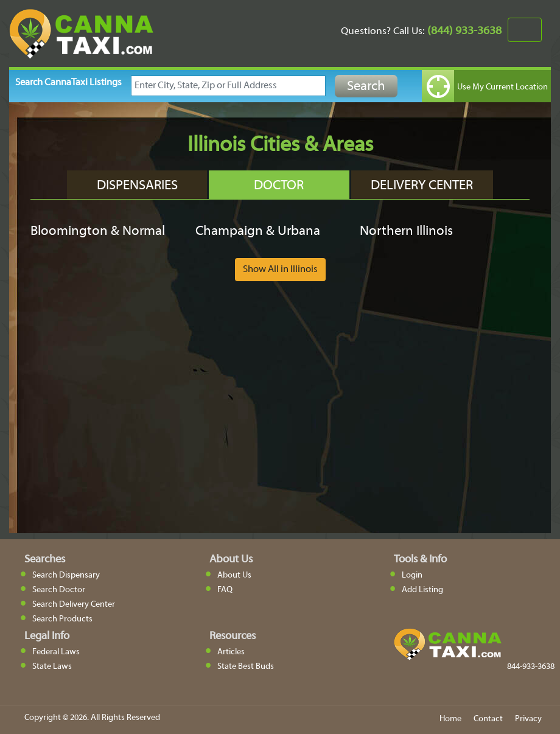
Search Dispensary (66, 575)
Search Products (62, 619)
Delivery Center (422, 186)
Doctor (279, 186)
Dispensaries (137, 186)
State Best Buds (246, 667)
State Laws (52, 667)
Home (450, 719)
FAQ (225, 590)
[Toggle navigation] (525, 30)
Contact (488, 719)
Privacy (528, 719)
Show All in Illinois (280, 270)
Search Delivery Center (74, 605)
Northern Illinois (406, 232)
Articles (231, 652)
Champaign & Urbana (258, 232)
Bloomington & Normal (98, 232)
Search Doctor (59, 590)
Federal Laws (56, 652)
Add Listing (422, 590)
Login (412, 575)
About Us (234, 575)
